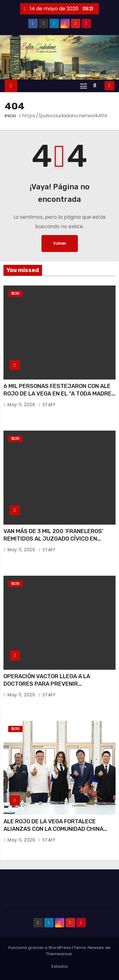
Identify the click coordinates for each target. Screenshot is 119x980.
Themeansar (59, 954)
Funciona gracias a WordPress (40, 948)
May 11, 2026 (22, 405)
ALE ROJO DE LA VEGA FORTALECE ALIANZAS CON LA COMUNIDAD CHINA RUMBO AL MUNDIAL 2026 (53, 829)
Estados (60, 966)
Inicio (11, 115)
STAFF (47, 405)
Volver (60, 243)
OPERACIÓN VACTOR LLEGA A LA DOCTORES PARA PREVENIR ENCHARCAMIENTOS (47, 684)
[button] (96, 85)
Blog (15, 293)
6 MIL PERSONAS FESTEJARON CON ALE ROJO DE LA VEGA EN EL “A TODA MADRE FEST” (57, 394)
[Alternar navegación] (84, 86)
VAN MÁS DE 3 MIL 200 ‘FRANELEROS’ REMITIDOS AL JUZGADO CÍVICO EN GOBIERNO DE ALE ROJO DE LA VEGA (53, 539)
